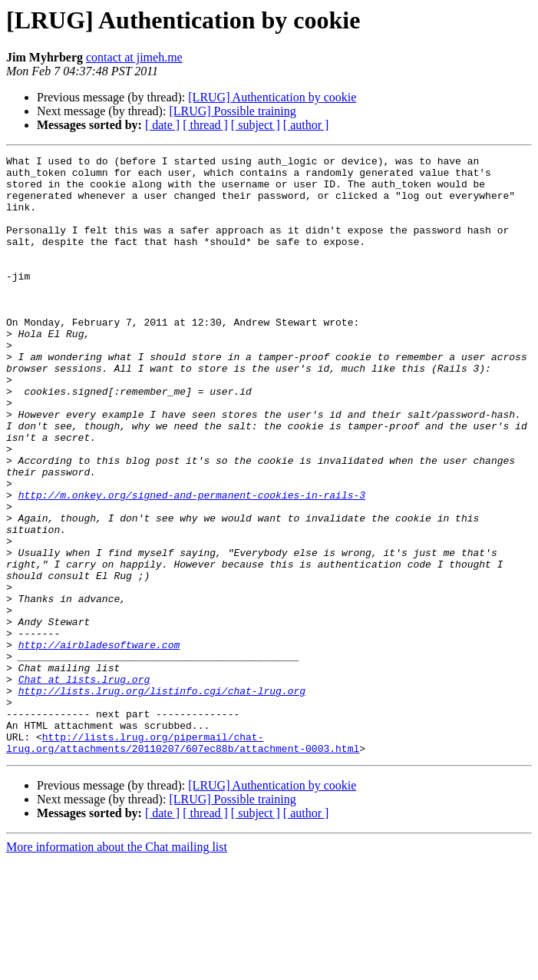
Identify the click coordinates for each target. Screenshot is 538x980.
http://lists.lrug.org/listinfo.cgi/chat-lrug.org (162, 799)
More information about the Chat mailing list (117, 967)
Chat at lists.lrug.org (84, 785)
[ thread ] (205, 125)
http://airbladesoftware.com (99, 743)
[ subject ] (256, 125)
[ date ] (162, 125)
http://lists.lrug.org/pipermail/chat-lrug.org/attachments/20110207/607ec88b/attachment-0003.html (183, 861)
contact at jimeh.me (134, 57)
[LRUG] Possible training (232, 111)
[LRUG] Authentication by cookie (272, 97)
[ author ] (306, 125)
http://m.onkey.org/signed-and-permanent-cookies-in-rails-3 (192, 564)
